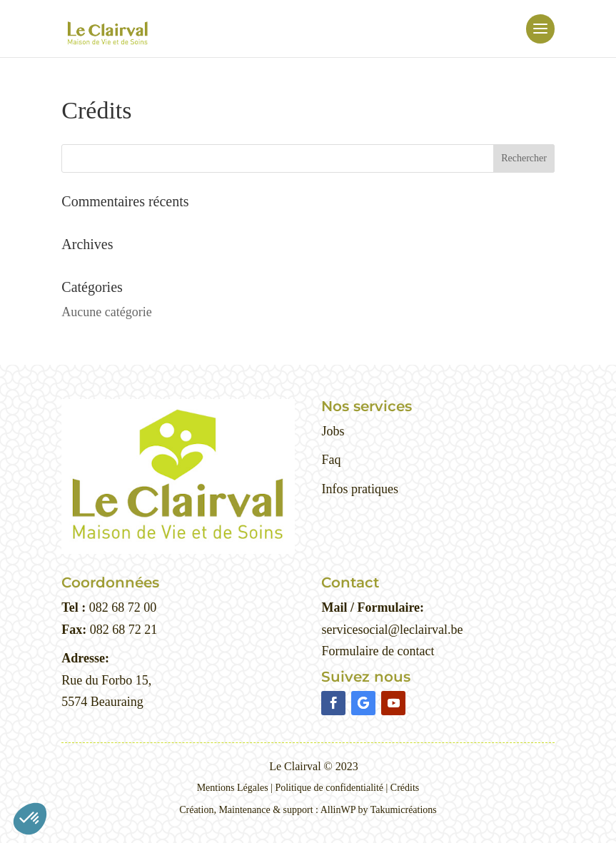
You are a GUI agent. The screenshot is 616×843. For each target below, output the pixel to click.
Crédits (405, 788)
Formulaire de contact (378, 651)
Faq (331, 460)
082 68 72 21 (122, 630)
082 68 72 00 (121, 607)
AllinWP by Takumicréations (379, 810)
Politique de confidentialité (329, 788)
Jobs (333, 431)
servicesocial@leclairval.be (392, 630)
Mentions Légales (233, 788)
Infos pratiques (359, 489)
